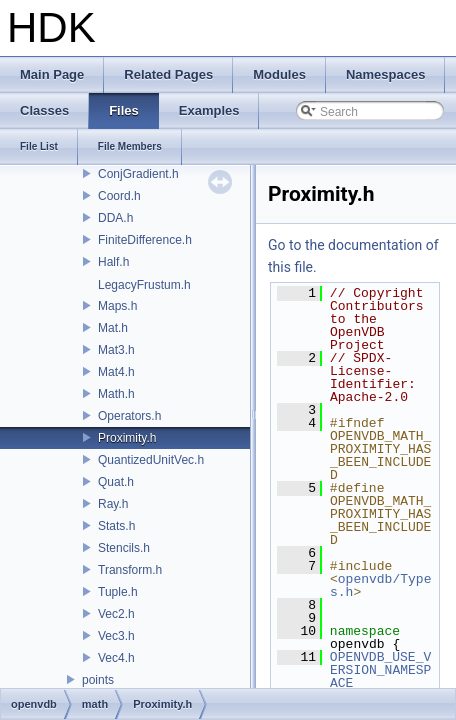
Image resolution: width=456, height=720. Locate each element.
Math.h (116, 394)
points (98, 680)
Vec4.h (116, 658)
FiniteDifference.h (145, 240)
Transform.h (130, 570)
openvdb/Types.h (380, 585)
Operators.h (129, 416)
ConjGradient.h (138, 174)
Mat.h (113, 328)
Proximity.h (127, 438)
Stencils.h (124, 548)
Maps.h (117, 306)
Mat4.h (116, 372)
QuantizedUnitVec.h (151, 460)
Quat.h (116, 482)
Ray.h (113, 504)
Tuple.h (118, 592)
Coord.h (119, 196)
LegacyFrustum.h (144, 285)
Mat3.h (116, 350)
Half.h (113, 262)
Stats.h (116, 526)
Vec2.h (116, 614)
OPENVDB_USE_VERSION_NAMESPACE (381, 670)
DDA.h (115, 218)
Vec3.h (116, 636)
